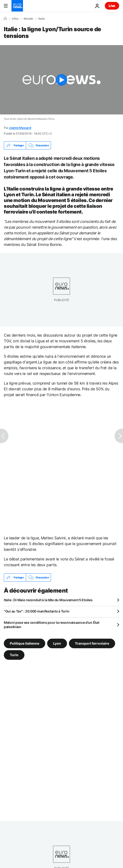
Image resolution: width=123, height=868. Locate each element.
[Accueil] (5, 18)
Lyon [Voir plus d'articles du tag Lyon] (57, 643)
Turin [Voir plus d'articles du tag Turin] (14, 655)
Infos (15, 19)
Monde (28, 19)
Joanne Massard (20, 128)
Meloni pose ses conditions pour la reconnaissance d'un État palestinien (51, 625)
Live (112, 6)
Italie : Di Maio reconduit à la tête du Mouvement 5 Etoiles (48, 600)
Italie (42, 19)
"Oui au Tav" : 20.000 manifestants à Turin (36, 611)
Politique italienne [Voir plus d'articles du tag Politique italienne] (25, 643)
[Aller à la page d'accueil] (17, 6)
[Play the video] (61, 80)
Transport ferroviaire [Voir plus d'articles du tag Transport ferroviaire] (92, 643)
